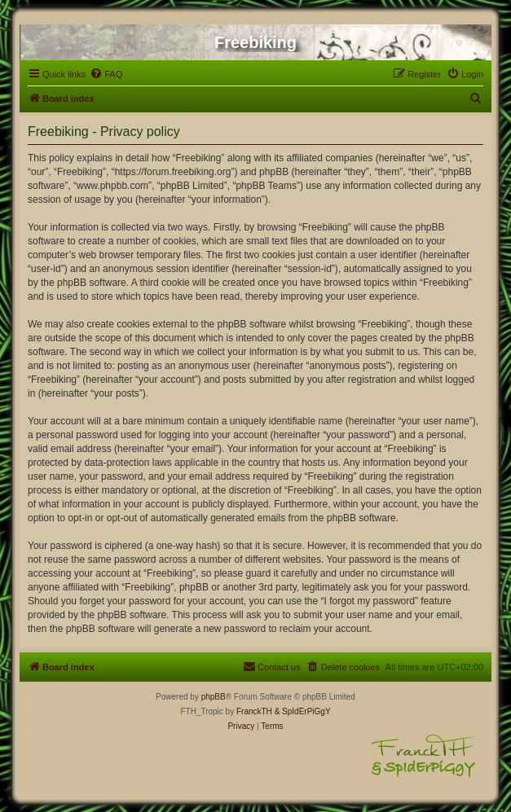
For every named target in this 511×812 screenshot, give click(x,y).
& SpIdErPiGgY (303, 711)
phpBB (214, 697)
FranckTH (254, 711)
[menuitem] (106, 74)
